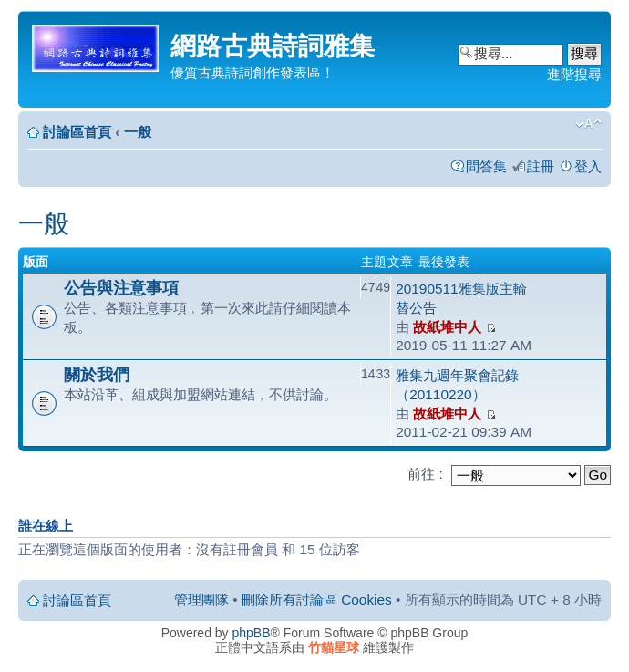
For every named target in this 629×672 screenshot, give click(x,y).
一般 (138, 132)
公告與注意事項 (121, 288)
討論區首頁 (77, 132)
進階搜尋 (574, 74)
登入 (588, 166)
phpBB (252, 633)
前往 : (425, 474)
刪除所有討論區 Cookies (317, 600)
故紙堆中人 (447, 327)
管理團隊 (201, 600)
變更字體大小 (588, 124)
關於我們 (97, 374)
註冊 (541, 166)
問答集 (486, 166)
